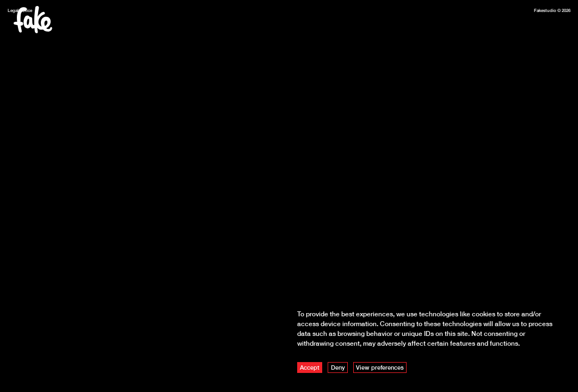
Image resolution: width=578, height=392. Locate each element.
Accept (310, 367)
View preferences (380, 367)
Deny (338, 367)
